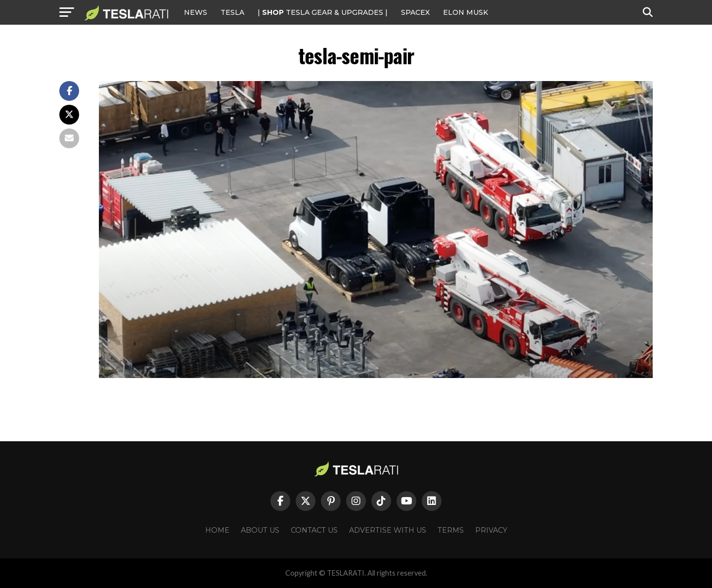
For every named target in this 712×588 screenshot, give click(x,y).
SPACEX (415, 12)
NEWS (196, 12)
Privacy (491, 530)
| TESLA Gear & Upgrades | (323, 12)
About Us (260, 530)
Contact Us (314, 530)
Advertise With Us (388, 530)
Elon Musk (466, 12)
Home (217, 530)
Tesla (232, 12)
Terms (451, 530)
